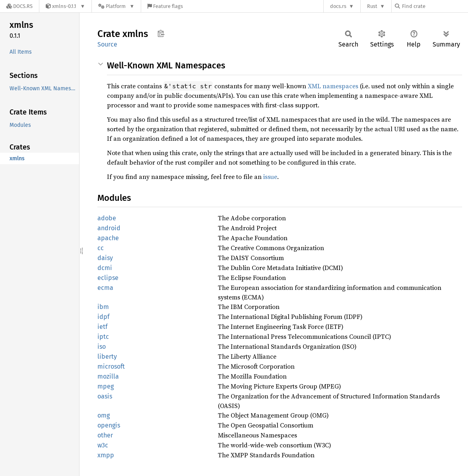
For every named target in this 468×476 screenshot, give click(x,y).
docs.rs (338, 6)
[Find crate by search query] (435, 6)
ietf (102, 327)
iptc (103, 337)
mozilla (108, 376)
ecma (105, 288)
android (109, 228)
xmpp (106, 455)
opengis (109, 425)
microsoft (111, 366)
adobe (107, 218)
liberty (107, 357)
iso (102, 347)
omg (104, 415)
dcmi (105, 268)
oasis (105, 396)
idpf (103, 317)
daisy (105, 258)
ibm (103, 307)
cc (101, 248)
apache (108, 238)
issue (270, 177)
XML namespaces (333, 86)
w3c (103, 445)
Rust (372, 6)
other (105, 435)
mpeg (106, 386)
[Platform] (116, 6)
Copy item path (161, 33)
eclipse (108, 278)
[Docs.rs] (19, 6)
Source (107, 44)
